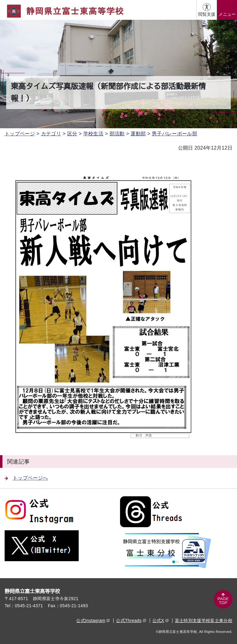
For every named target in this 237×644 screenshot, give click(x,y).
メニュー (227, 14)
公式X (160, 621)
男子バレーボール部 (175, 134)
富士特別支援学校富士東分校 (204, 621)
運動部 (138, 134)
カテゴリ (51, 134)
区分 (72, 134)
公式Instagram (93, 621)
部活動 (117, 134)
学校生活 (93, 134)
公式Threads (131, 621)
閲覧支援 (207, 14)
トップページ (20, 134)
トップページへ (26, 478)
